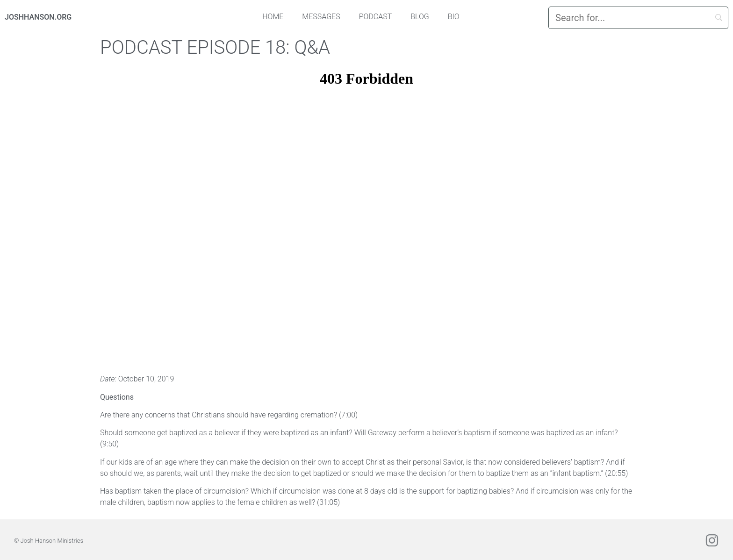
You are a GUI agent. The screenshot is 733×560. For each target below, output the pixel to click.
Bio (454, 17)
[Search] (638, 18)
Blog (420, 17)
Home (273, 17)
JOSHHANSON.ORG (38, 17)
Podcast (376, 17)
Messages (321, 17)
